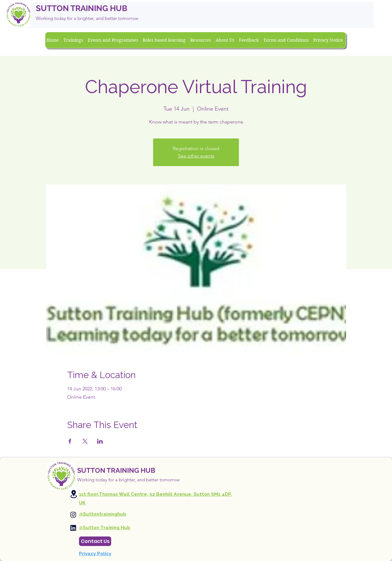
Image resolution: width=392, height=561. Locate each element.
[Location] (73, 494)
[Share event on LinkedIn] (100, 441)
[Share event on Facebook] (70, 441)
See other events (196, 156)
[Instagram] (73, 515)
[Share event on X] (85, 441)
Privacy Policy (95, 554)
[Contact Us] (95, 541)
